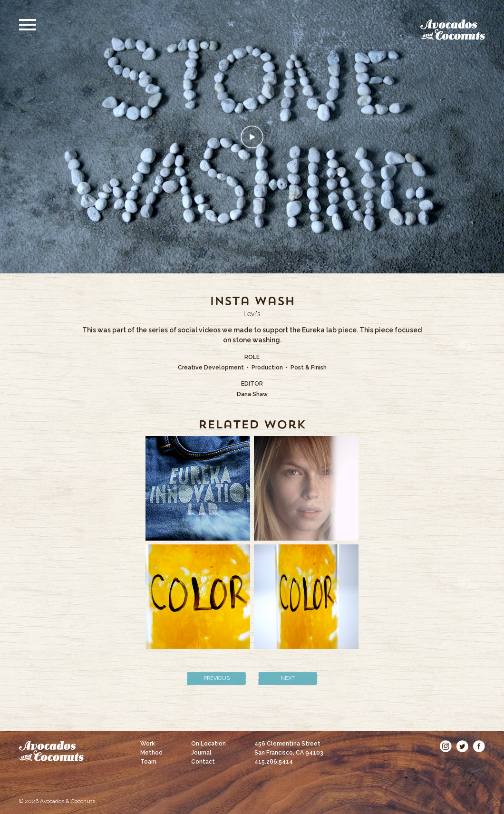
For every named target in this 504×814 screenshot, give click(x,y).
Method (151, 753)
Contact (203, 762)
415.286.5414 (274, 762)
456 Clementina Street (289, 748)
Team (148, 762)
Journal (201, 753)
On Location (208, 744)
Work (148, 744)
